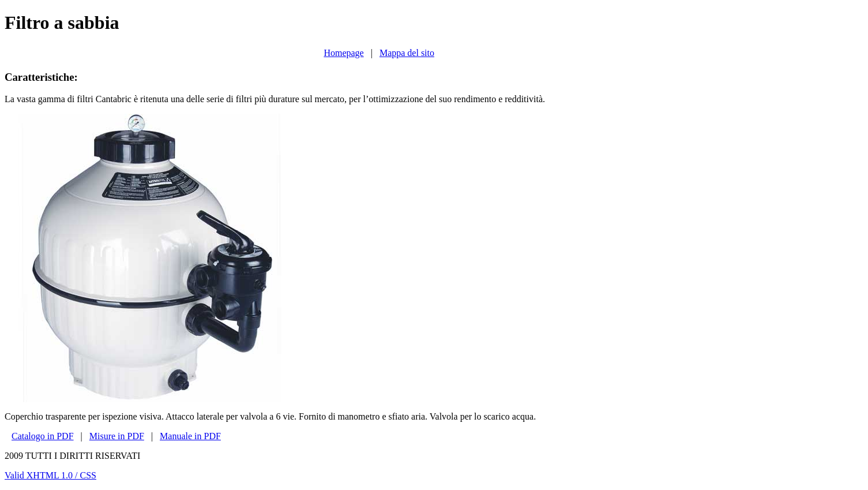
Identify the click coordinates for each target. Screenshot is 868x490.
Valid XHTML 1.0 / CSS (50, 475)
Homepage (343, 53)
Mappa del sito (407, 53)
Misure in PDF (117, 436)
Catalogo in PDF (43, 436)
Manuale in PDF (190, 436)
